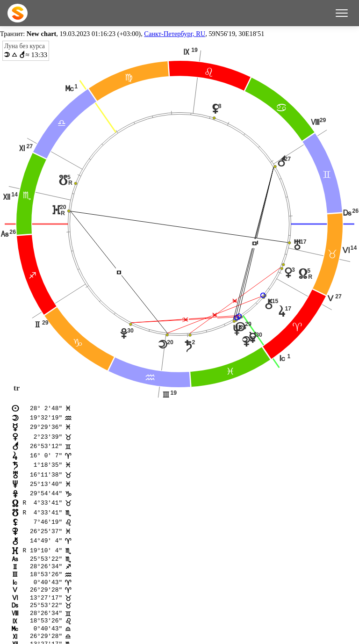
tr (17, 388)
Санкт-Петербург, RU (175, 34)
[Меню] (342, 13)
